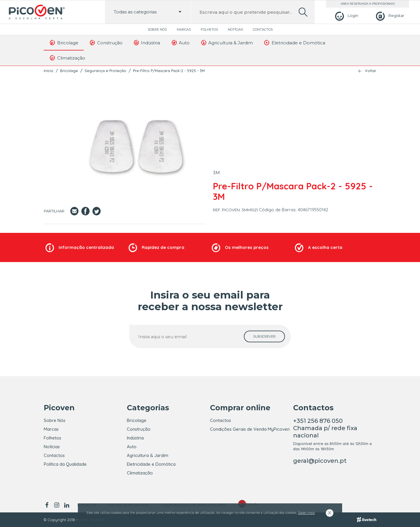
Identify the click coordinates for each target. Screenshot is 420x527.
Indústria (147, 43)
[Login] (346, 16)
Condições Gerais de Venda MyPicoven (250, 429)
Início (49, 71)
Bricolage (64, 43)
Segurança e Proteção (105, 71)
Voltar (371, 71)
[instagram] (57, 505)
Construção (106, 43)
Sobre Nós (157, 29)
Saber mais (306, 513)
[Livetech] (366, 520)
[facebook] (48, 505)
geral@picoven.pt (320, 461)
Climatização (67, 58)
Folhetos (209, 29)
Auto (180, 43)
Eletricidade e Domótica (294, 43)
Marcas (184, 29)
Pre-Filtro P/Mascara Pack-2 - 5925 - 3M (169, 71)
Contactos (263, 29)
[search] (303, 12)
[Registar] (389, 16)
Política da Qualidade (65, 464)
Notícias (235, 29)
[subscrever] (264, 336)
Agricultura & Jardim (226, 43)
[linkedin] (66, 505)
